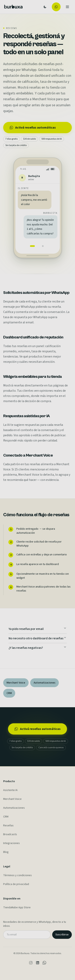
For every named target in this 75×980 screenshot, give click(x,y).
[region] (38, 219)
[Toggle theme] (45, 7)
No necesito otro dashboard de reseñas (38, 638)
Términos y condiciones (17, 875)
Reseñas (8, 826)
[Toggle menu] (67, 7)
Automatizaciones (14, 808)
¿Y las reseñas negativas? (38, 648)
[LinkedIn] (38, 963)
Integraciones (11, 843)
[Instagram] (31, 963)
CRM (6, 817)
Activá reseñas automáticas (33, 128)
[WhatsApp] (44, 963)
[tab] (32, 246)
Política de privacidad (16, 884)
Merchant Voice (12, 799)
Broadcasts (10, 834)
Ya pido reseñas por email (38, 629)
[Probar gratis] (56, 7)
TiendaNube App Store (17, 907)
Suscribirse (62, 935)
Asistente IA (10, 790)
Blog (6, 852)
